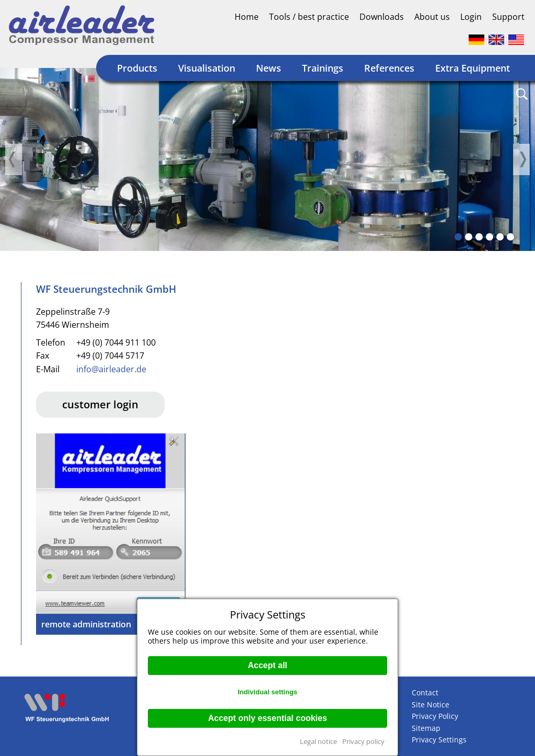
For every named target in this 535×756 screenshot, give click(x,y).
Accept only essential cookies (267, 718)
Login (471, 17)
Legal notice (318, 741)
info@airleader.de (111, 369)
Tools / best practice (309, 17)
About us (432, 17)
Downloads (382, 17)
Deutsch (476, 40)
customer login (100, 404)
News (269, 68)
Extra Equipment (473, 68)
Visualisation (207, 68)
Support (508, 17)
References (389, 68)
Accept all (267, 665)
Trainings (323, 68)
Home (247, 17)
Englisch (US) (516, 40)
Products (137, 68)
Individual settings (267, 692)
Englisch (496, 40)
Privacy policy (363, 741)
